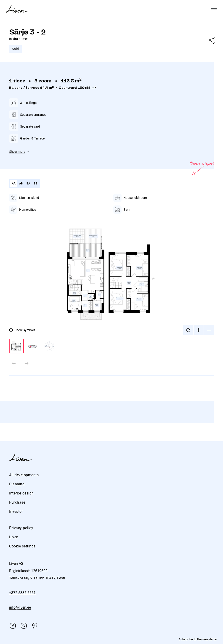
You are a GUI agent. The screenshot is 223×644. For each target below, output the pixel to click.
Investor (16, 511)
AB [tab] (21, 184)
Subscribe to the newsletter (198, 639)
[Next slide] (27, 363)
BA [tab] (28, 184)
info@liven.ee (20, 607)
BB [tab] (36, 184)
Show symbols (25, 330)
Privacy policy (21, 528)
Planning (17, 484)
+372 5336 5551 (22, 593)
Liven (14, 537)
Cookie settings (22, 546)
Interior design (21, 493)
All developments (24, 475)
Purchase (17, 502)
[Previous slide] (14, 363)
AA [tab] (14, 184)
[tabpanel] (111, 288)
